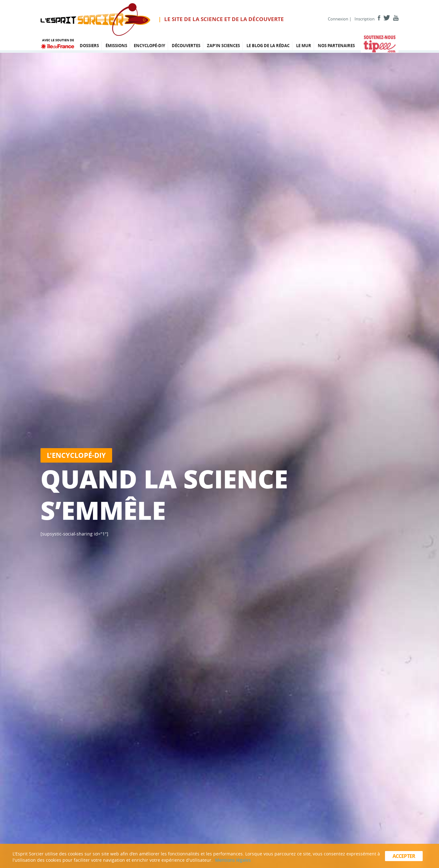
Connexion (338, 19)
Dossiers (89, 46)
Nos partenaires (336, 46)
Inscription (365, 19)
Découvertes (186, 46)
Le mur (304, 46)
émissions (116, 46)
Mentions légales (233, 860)
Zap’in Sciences (223, 46)
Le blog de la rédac (268, 46)
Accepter (404, 856)
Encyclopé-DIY (149, 46)
